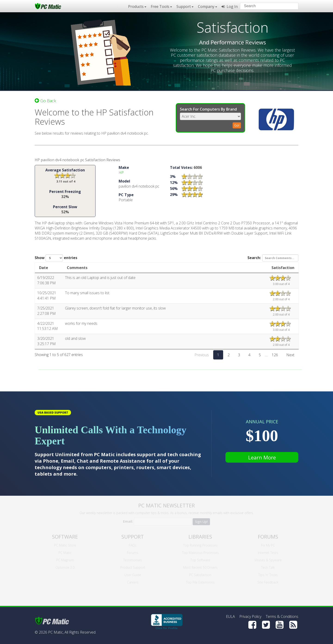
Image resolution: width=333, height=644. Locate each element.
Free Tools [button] (161, 6)
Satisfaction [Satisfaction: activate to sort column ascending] (283, 268)
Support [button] (185, 6)
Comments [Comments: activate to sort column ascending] (77, 268)
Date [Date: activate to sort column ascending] (44, 268)
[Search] (291, 6)
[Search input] (266, 7)
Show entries (56, 258)
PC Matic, (56, 632)
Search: (273, 258)
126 (275, 355)
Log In (230, 6)
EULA (230, 616)
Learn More (262, 457)
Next (290, 355)
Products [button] (137, 6)
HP (121, 173)
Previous (202, 355)
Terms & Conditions (282, 616)
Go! (237, 125)
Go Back (45, 100)
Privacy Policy (250, 616)
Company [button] (207, 6)
